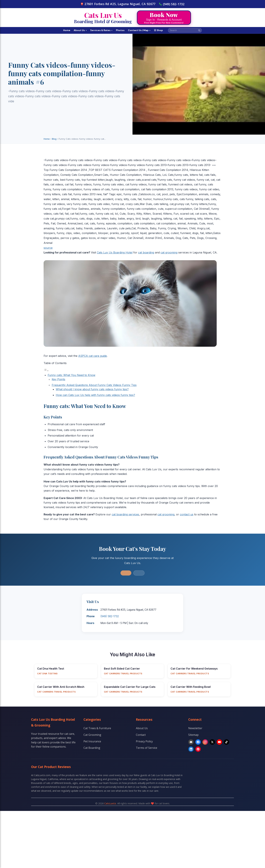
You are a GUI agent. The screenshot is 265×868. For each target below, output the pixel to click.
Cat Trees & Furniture (97, 728)
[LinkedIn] (191, 749)
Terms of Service (147, 748)
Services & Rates (101, 30)
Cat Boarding (92, 748)
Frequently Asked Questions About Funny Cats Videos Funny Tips (94, 385)
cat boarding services (125, 514)
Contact (141, 735)
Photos (120, 30)
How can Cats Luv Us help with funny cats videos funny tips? (95, 395)
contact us (187, 514)
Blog (54, 139)
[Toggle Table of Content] (46, 371)
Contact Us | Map (139, 30)
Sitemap (193, 735)
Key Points (58, 379)
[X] (212, 742)
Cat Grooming (92, 735)
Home (67, 30)
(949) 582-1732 (172, 4)
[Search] (199, 30)
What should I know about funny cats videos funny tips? (92, 389)
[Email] (191, 742)
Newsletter (195, 728)
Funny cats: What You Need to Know (71, 375)
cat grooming (169, 252)
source (48, 248)
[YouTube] (219, 742)
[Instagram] (205, 742)
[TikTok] (226, 742)
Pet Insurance (92, 741)
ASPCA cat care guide (93, 356)
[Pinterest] (198, 749)
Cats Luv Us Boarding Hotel (115, 252)
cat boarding (146, 252)
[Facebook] (198, 742)
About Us (80, 30)
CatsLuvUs (110, 803)
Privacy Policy (144, 741)
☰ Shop (158, 30)
